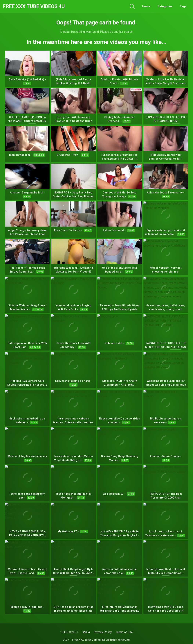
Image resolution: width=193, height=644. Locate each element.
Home (146, 6)
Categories (165, 6)
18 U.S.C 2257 (69, 632)
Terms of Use (124, 632)
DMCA (86, 632)
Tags (183, 6)
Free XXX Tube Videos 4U (34, 6)
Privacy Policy (103, 632)
